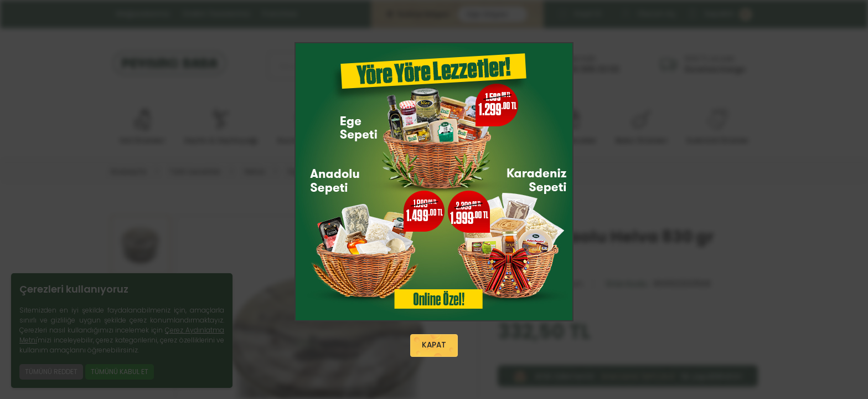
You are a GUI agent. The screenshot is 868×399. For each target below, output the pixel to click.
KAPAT (434, 346)
